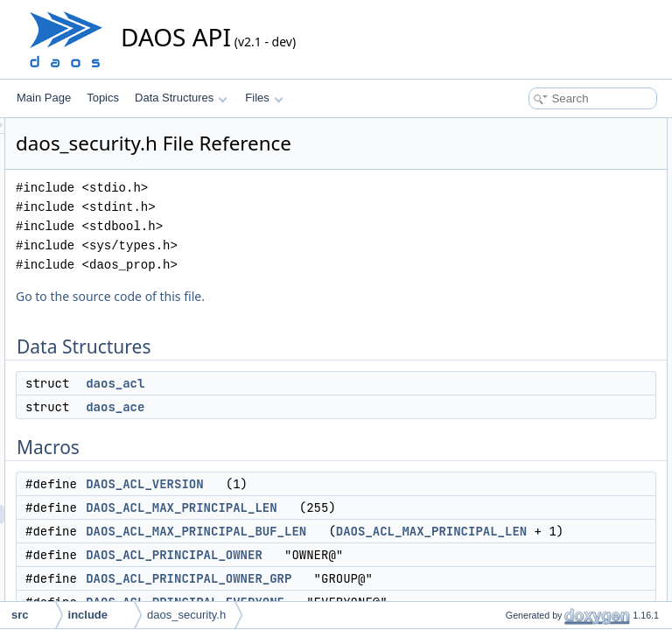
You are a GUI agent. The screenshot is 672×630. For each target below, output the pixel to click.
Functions (500, 551)
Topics (103, 98)
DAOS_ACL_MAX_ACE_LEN (560, 320)
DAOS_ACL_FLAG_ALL (548, 378)
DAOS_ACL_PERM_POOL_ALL (567, 397)
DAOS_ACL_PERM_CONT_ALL (567, 416)
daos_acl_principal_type (547, 474)
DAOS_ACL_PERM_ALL (549, 436)
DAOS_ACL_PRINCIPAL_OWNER (393, 598)
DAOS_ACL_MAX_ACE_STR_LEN (574, 339)
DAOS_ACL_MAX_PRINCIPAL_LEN (400, 532)
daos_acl (334, 408)
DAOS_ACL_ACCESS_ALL (556, 359)
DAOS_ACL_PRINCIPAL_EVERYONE (581, 301)
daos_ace (334, 431)
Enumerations (509, 455)
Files (264, 98)
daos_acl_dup (524, 590)
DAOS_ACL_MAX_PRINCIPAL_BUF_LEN (415, 556)
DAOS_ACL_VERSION (363, 508)
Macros (494, 185)
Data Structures (181, 98)
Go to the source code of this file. (329, 321)
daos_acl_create (529, 570)
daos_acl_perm (527, 532)
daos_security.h (186, 615)
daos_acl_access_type (544, 493)
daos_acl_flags (526, 513)
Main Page (44, 98)
